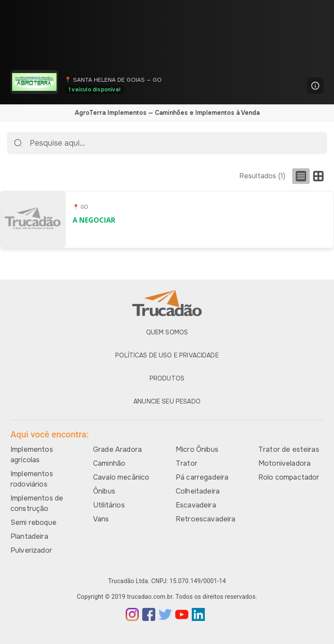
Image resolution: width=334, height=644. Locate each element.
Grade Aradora (117, 449)
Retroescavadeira (205, 519)
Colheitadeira (198, 491)
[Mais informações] (315, 86)
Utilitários (109, 505)
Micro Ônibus (197, 449)
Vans (101, 519)
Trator (187, 463)
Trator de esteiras (289, 449)
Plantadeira (29, 536)
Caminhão (109, 463)
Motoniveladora (284, 463)
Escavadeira (196, 505)
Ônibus (104, 491)
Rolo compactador (289, 477)
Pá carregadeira (202, 477)
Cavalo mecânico (121, 477)
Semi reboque (33, 522)
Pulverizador (31, 550)
